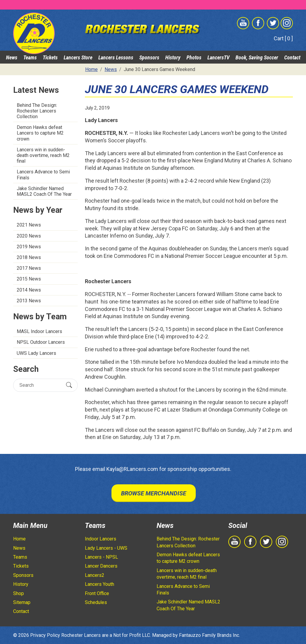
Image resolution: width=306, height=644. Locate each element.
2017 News (29, 268)
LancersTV (218, 57)
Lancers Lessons (116, 57)
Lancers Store (78, 57)
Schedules (96, 602)
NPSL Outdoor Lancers (41, 342)
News (12, 57)
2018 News (29, 257)
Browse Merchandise (154, 493)
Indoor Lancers (101, 539)
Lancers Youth (100, 584)
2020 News (29, 236)
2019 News (29, 247)
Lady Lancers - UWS (106, 548)
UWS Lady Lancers (36, 353)
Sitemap (22, 602)
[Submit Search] (69, 385)
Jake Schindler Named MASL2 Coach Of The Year (44, 191)
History (173, 57)
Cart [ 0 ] (283, 38)
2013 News (29, 301)
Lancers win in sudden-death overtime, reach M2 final (43, 155)
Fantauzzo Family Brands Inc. (209, 635)
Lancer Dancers (101, 566)
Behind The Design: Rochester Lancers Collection (37, 111)
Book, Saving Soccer (257, 57)
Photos (194, 57)
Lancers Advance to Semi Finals (43, 175)
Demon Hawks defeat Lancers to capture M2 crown (40, 133)
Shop (19, 593)
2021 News (29, 225)
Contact (292, 57)
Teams (30, 57)
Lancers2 (95, 575)
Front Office (97, 593)
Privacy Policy (45, 635)
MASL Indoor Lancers (39, 331)
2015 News (29, 279)
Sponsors (149, 57)
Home (19, 539)
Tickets (50, 57)
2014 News (29, 290)
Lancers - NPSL (101, 557)
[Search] (40, 385)
